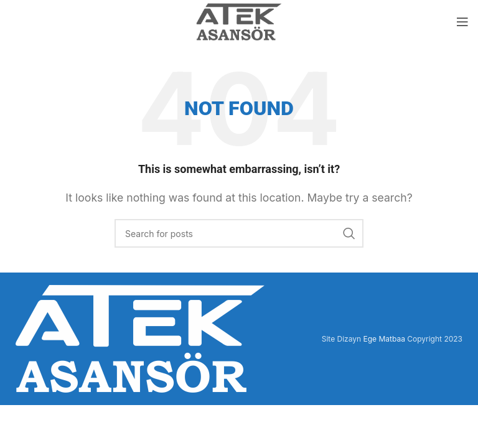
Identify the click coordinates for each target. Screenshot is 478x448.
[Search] (239, 233)
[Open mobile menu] (462, 22)
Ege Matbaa (384, 339)
